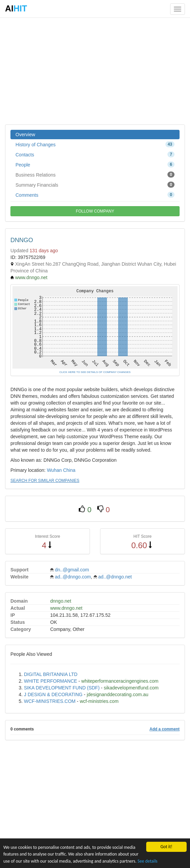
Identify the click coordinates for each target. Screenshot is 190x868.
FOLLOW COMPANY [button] (95, 211)
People (95, 164)
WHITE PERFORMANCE (51, 681)
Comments (95, 195)
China (69, 470)
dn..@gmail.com (72, 570)
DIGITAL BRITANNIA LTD (51, 674)
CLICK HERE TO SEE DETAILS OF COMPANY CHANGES (95, 372)
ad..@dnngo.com (73, 577)
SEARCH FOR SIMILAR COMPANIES (45, 481)
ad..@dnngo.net (115, 577)
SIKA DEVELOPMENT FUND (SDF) (62, 688)
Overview (25, 135)
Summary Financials (95, 185)
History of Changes (95, 144)
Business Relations (95, 175)
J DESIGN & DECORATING (53, 694)
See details (147, 861)
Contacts (95, 154)
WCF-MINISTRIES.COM (50, 701)
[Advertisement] (95, 71)
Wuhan (54, 470)
